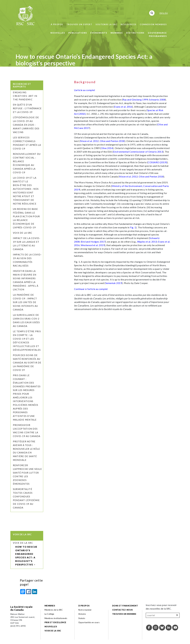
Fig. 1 (133, 227)
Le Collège (49, 614)
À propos (57, 24)
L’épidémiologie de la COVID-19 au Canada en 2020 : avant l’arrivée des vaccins (26, 125)
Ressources (129, 24)
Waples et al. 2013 (147, 242)
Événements (99, 33)
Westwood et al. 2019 (93, 245)
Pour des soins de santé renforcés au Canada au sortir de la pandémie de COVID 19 (27, 363)
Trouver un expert (79, 24)
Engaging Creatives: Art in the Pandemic (25, 96)
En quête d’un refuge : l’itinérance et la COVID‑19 (27, 108)
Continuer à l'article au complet (91, 289)
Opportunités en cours (89, 622)
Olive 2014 (107, 148)
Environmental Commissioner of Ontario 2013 (138, 152)
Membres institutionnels (56, 618)
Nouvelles (58, 33)
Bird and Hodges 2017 (93, 242)
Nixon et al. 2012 (89, 141)
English (164, 13)
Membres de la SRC (54, 610)
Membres (117, 33)
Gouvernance (157, 33)
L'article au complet (85, 90)
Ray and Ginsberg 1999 (135, 100)
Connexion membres (153, 24)
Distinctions (135, 33)
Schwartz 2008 (157, 100)
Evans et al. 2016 (123, 107)
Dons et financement (125, 606)
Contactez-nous (123, 610)
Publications (78, 33)
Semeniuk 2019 (114, 283)
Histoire (82, 614)
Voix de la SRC (23, 233)
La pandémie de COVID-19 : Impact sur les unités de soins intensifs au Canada (25, 302)
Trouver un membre (124, 614)
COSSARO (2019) (157, 162)
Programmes (158, 36)
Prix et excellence (55, 622)
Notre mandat (85, 610)
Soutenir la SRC (106, 24)
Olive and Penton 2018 (112, 141)
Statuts (82, 618)
